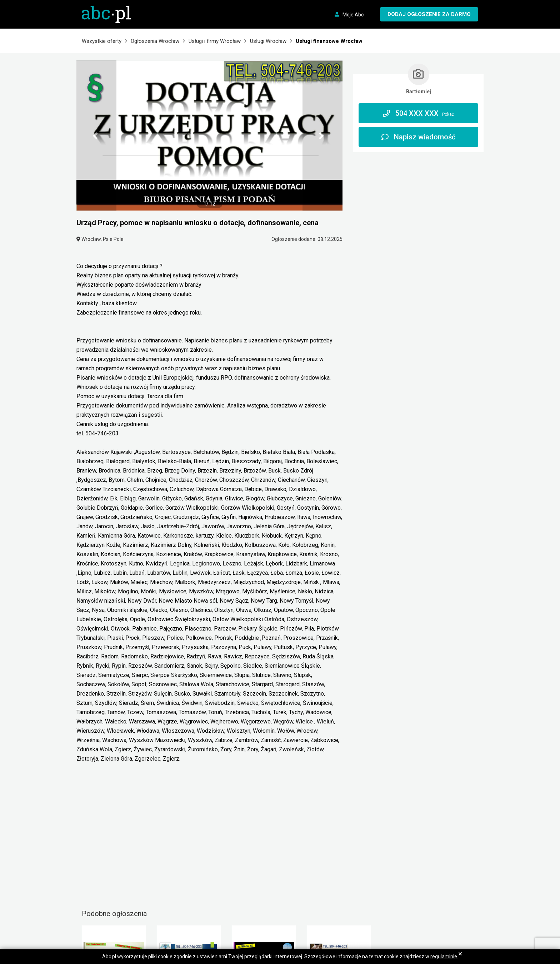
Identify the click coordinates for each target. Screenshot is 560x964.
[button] (96, 136)
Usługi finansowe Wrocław (329, 41)
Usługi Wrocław (268, 41)
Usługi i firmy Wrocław (215, 41)
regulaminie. (444, 956)
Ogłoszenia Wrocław (155, 41)
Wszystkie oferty (102, 41)
